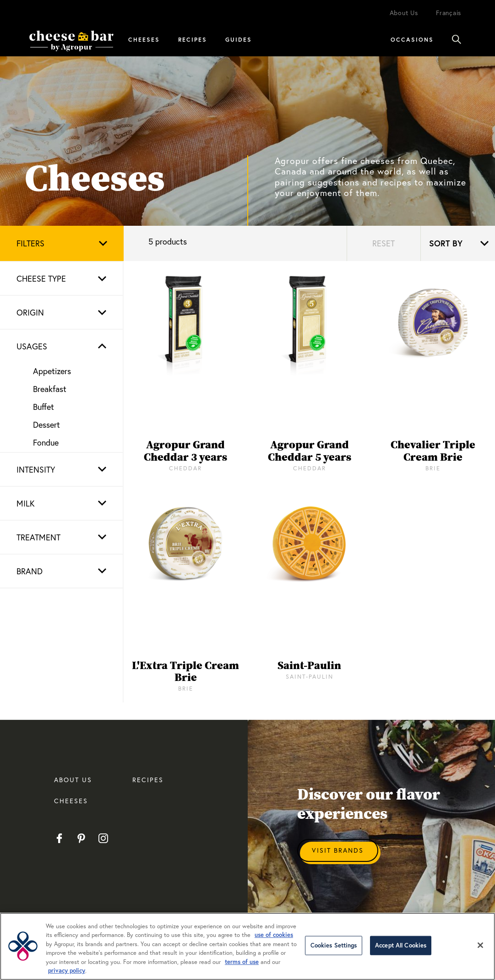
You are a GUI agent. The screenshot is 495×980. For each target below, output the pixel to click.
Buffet (44, 407)
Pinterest (81, 838)
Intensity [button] (36, 469)
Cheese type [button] (41, 278)
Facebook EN (59, 838)
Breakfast (50, 389)
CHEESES (71, 801)
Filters (30, 243)
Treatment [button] (38, 537)
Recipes (193, 39)
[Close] (480, 945)
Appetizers (52, 371)
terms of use (242, 962)
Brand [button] (30, 571)
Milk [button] (26, 503)
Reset (383, 243)
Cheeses (144, 39)
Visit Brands (338, 850)
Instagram (103, 838)
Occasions (412, 39)
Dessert (46, 425)
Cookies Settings (334, 945)
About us (73, 780)
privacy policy (67, 971)
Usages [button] (32, 346)
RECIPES (148, 780)
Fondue (46, 442)
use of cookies (274, 935)
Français (449, 13)
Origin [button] (30, 312)
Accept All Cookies (401, 945)
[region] (247, 946)
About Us (404, 13)
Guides (239, 39)
